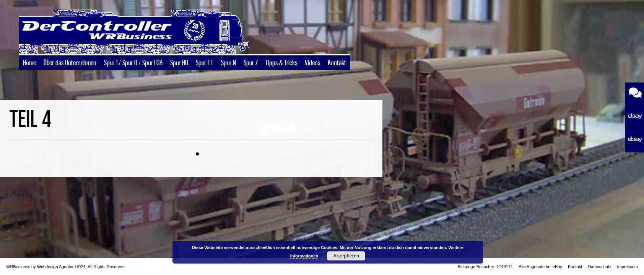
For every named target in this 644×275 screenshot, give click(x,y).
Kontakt (337, 63)
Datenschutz (599, 267)
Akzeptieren (346, 256)
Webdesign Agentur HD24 (61, 267)
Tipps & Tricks (281, 63)
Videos (312, 63)
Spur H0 (179, 63)
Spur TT (205, 63)
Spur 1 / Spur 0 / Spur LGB (133, 63)
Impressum (628, 267)
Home (29, 63)
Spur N (228, 63)
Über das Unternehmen (70, 63)
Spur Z (251, 63)
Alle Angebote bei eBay (540, 267)
